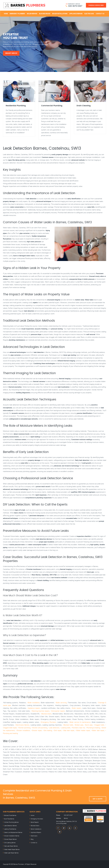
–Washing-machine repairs (40, 711)
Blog (32, 839)
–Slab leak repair (68, 730)
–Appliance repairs (33, 708)
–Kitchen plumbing (24, 728)
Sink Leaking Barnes (10, 843)
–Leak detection (54, 728)
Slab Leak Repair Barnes (11, 846)
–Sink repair (57, 730)
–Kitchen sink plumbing (39, 728)
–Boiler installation (33, 703)
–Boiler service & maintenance (80, 722)
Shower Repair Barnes (10, 839)
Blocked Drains (45, 14)
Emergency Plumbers (17, 14)
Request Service (11, 53)
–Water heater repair (83, 730)
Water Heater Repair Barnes (12, 849)
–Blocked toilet (68, 725)
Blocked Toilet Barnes (10, 815)
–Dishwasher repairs (58, 711)
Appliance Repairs (76, 14)
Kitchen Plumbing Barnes (11, 822)
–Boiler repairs (76, 708)
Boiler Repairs (32, 14)
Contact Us (100, 14)
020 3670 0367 (75, 6)
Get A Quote (98, 794)
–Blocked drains (46, 714)
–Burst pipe (88, 725)
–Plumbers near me (78, 728)
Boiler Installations (60, 14)
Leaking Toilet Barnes (10, 829)
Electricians (89, 14)
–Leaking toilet (65, 728)
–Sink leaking (47, 730)
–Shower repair (36, 730)
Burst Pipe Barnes (9, 819)
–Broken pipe (79, 725)
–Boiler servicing (61, 703)
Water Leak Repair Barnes (11, 853)
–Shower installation (23, 730)
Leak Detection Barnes (10, 826)
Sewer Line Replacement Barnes (13, 832)
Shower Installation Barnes (12, 836)
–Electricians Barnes (22, 725)
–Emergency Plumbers (48, 722)
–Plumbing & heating (93, 728)
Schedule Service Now (96, 5)
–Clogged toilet (99, 725)
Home (6, 14)
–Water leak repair (97, 730)
